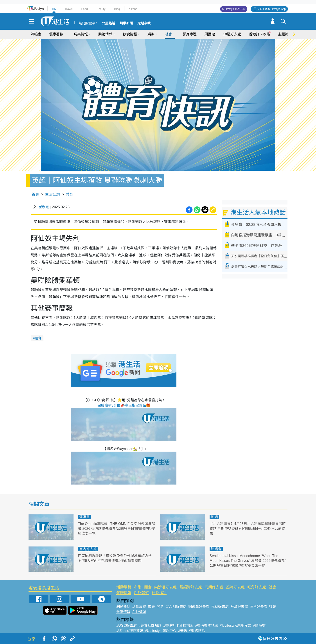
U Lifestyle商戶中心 (234, 9)
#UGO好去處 (127, 625)
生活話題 (52, 194)
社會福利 (159, 593)
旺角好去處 (257, 587)
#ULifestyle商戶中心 (161, 631)
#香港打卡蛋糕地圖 (178, 625)
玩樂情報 (81, 34)
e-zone (133, 9)
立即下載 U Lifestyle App (271, 9)
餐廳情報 (124, 593)
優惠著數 (56, 34)
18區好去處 (232, 34)
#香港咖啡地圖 (207, 625)
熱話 (214, 517)
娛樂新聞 (126, 23)
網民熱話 (123, 607)
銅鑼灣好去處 (191, 587)
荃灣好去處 (235, 587)
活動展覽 (124, 587)
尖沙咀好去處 (165, 587)
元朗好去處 (214, 587)
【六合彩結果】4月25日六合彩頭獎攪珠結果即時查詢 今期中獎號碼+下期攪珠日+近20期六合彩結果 (248, 529)
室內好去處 (88, 549)
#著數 (183, 631)
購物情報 (105, 34)
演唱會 (36, 34)
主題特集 (285, 34)
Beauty (101, 9)
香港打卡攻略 (259, 34)
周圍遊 (210, 34)
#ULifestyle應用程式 (236, 625)
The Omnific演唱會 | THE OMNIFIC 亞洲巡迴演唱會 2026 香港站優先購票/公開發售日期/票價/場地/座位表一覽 (116, 529)
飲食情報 (130, 34)
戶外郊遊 (141, 593)
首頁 (35, 194)
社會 (169, 34)
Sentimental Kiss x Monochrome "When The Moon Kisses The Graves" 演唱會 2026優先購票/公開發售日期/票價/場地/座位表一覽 (248, 561)
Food (84, 9)
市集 (138, 587)
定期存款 (144, 23)
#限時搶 (259, 625)
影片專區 (190, 34)
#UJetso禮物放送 (130, 631)
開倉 (148, 587)
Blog (117, 9)
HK (54, 9)
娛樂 (151, 34)
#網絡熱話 (197, 631)
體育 (69, 194)
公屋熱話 (108, 23)
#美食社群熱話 (150, 625)
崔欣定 (44, 207)
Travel (69, 9)
